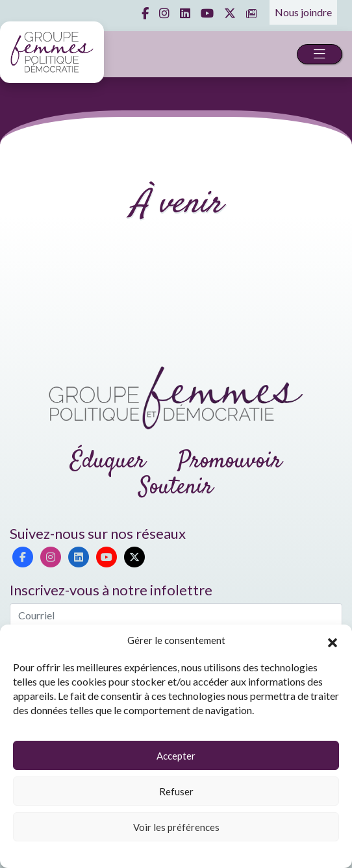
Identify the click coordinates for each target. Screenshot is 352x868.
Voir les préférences (176, 827)
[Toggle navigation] (320, 54)
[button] (333, 641)
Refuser (176, 791)
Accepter (176, 756)
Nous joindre (303, 12)
